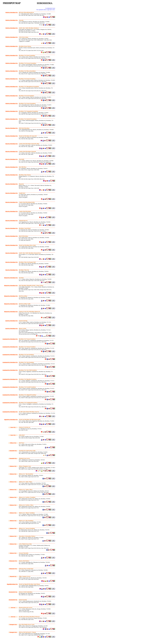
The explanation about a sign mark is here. (46, 10)
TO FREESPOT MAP (50, 8)
